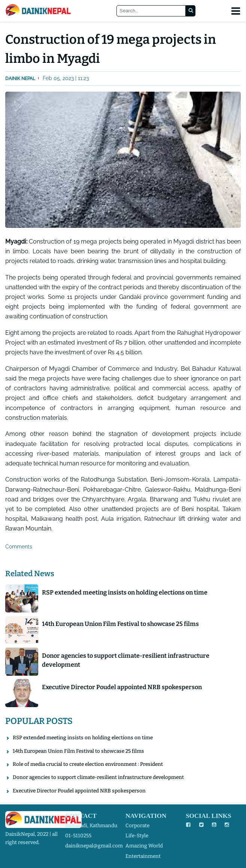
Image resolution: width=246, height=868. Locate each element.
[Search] (151, 11)
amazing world (144, 846)
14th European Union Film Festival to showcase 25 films (120, 624)
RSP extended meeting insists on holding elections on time (125, 592)
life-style (137, 836)
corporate (137, 826)
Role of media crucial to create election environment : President (88, 764)
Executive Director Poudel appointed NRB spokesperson (122, 687)
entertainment (143, 856)
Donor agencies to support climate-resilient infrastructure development (126, 660)
